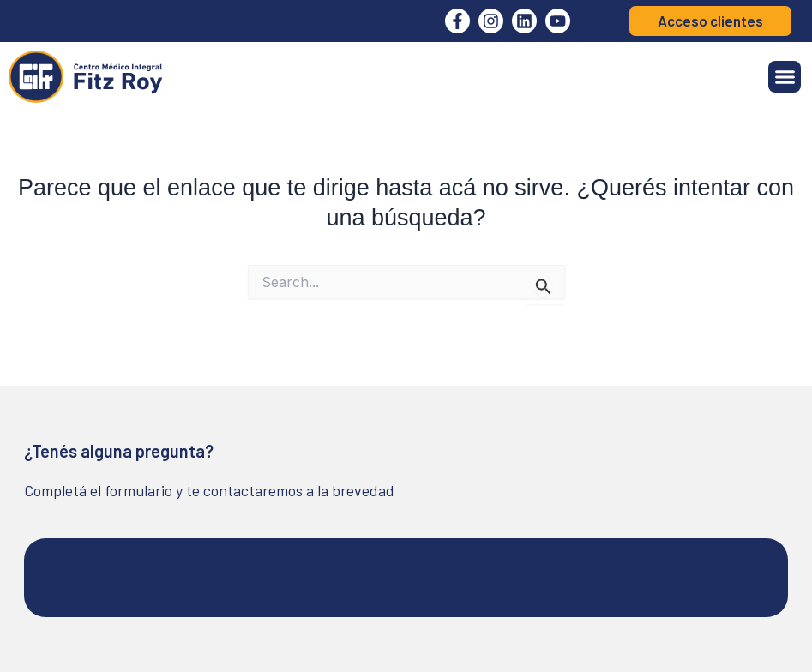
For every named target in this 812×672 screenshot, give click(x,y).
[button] (785, 77)
